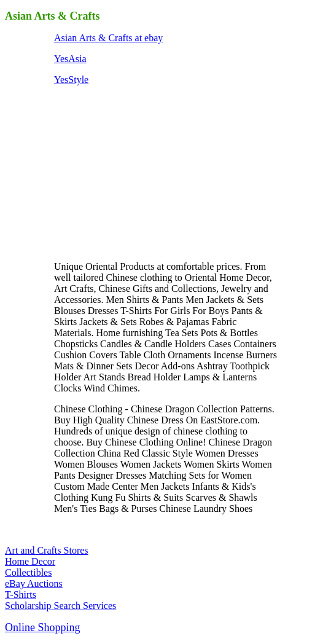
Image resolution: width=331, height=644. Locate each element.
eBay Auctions (34, 583)
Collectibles (28, 572)
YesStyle (71, 80)
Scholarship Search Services (60, 606)
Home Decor (30, 561)
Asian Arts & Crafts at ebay (108, 38)
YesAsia (70, 59)
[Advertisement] (146, 172)
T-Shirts (21, 595)
